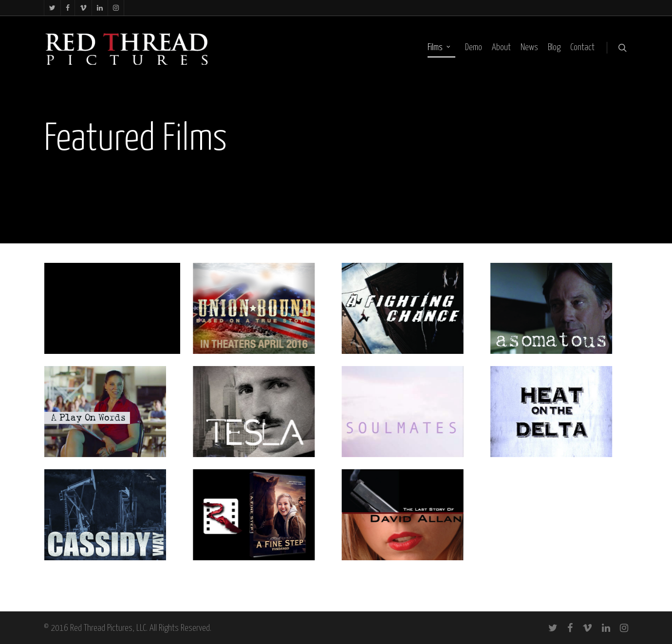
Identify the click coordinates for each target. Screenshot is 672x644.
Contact (582, 47)
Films (439, 48)
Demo (474, 47)
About (501, 47)
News (529, 47)
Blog (554, 47)
